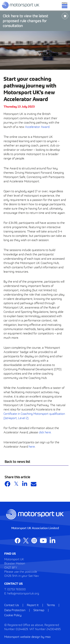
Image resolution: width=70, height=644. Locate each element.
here (32, 446)
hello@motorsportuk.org (23, 593)
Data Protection (15, 610)
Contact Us (12, 605)
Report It (33, 605)
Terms (51, 605)
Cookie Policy (13, 615)
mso (48, 636)
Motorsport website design (22, 636)
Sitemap (39, 610)
